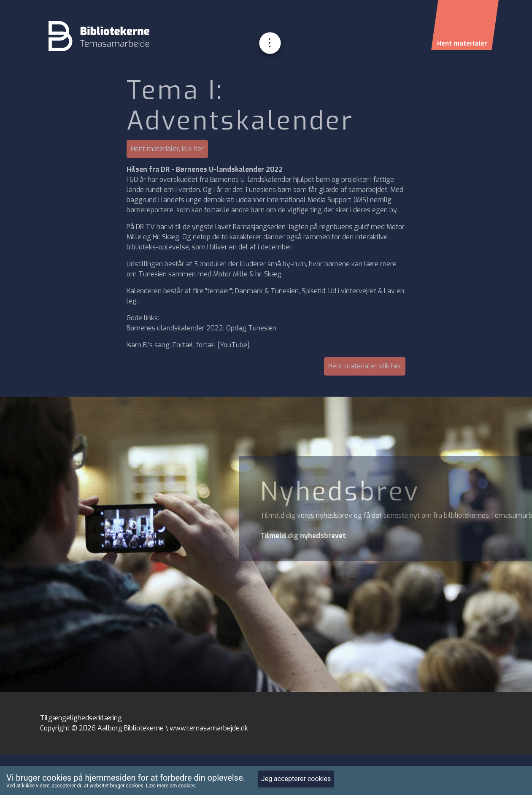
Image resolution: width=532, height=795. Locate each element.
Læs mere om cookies (171, 786)
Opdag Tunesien (251, 328)
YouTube (234, 345)
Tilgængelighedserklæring (81, 718)
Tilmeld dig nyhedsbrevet (303, 536)
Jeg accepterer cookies (296, 779)
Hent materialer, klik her (167, 149)
